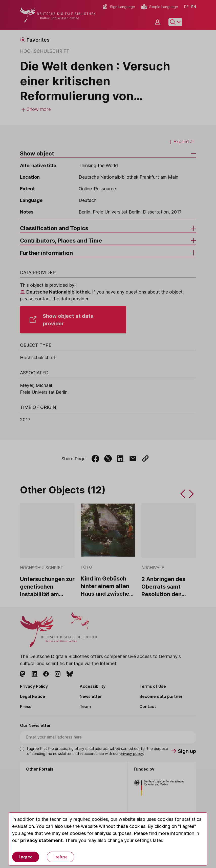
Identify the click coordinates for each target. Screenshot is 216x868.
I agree (26, 857)
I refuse (60, 857)
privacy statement (41, 840)
